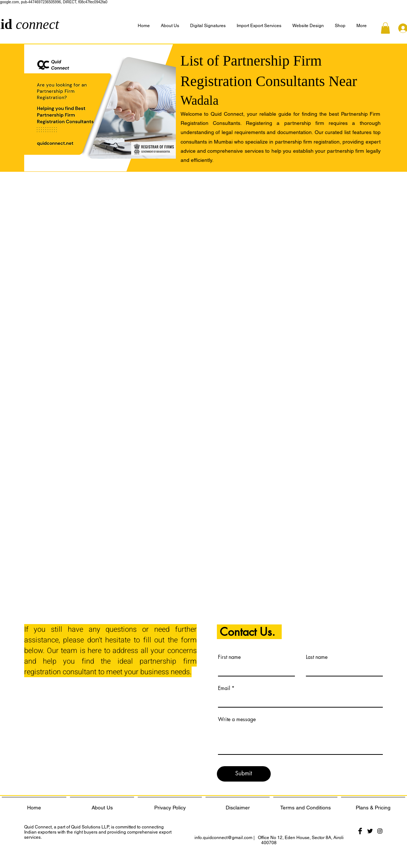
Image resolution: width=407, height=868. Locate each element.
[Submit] (244, 774)
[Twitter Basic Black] (370, 831)
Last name (317, 657)
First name (229, 657)
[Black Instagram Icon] (380, 831)
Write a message (237, 719)
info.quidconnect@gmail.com (223, 838)
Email (224, 688)
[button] (362, 26)
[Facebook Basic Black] (360, 831)
